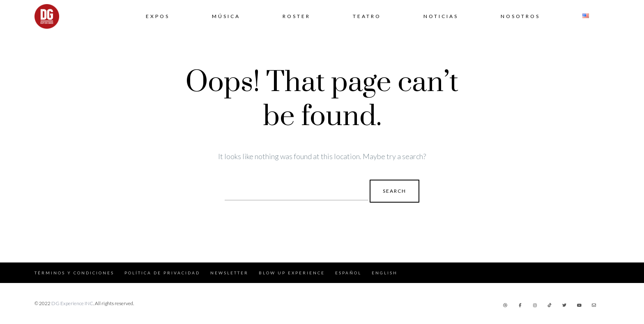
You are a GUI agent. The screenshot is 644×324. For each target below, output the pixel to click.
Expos (158, 16)
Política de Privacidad (162, 273)
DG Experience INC (72, 303)
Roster (297, 16)
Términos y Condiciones (74, 273)
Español (348, 273)
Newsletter (229, 273)
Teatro (367, 16)
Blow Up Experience (292, 273)
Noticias (441, 16)
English (385, 273)
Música (226, 16)
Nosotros (520, 16)
